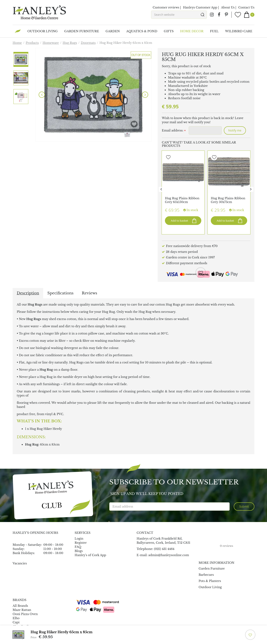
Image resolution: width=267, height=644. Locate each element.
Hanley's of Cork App (90, 555)
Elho (16, 618)
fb (219, 15)
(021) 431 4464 (164, 549)
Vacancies (20, 563)
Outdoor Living (210, 587)
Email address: (174, 131)
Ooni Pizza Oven (25, 614)
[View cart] (249, 15)
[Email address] (169, 507)
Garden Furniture (212, 569)
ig (212, 15)
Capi (16, 622)
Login (79, 539)
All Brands (20, 606)
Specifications (60, 293)
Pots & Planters (210, 581)
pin (226, 15)
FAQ (78, 547)
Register (81, 543)
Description (28, 293)
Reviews (90, 293)
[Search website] (179, 15)
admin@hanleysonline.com (169, 555)
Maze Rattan (22, 610)
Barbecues (206, 575)
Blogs (79, 551)
